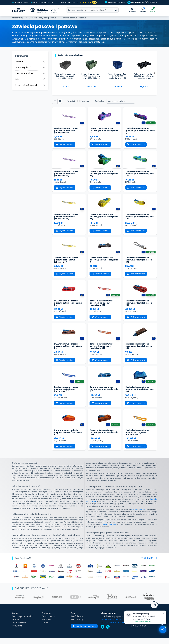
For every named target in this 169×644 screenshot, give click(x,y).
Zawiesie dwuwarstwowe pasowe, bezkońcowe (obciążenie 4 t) (67, 263)
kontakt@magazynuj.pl (113, 622)
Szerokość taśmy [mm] (30, 73)
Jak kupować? (20, 629)
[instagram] (108, 633)
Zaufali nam (76, 622)
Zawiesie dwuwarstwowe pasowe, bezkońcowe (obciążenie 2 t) (67, 175)
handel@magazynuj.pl (113, 2)
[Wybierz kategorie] (77, 10)
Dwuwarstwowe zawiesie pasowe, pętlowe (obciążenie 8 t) (102, 394)
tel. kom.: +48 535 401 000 (115, 629)
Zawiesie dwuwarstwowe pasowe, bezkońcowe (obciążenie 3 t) (67, 219)
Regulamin (18, 632)
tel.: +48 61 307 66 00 (112, 625)
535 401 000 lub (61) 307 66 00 (142, 2)
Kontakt (45, 629)
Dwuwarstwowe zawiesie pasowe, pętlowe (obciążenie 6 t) (67, 350)
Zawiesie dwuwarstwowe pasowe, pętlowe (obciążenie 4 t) (138, 263)
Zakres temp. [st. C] (30, 68)
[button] (130, 10)
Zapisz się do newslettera (84, 633)
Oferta (16, 625)
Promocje (86, 101)
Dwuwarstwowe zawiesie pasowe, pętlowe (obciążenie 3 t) (102, 219)
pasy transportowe (108, 530)
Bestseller (100, 101)
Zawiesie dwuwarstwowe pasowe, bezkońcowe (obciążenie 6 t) (102, 350)
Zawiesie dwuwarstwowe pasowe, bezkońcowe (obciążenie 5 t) (102, 306)
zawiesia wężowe (138, 515)
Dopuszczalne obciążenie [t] (30, 85)
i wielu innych (148, 564)
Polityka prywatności (23, 622)
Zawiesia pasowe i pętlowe (74, 18)
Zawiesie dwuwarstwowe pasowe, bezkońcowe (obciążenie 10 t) (138, 438)
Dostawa (46, 619)
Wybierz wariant (65, 145)
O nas (15, 619)
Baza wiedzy (77, 625)
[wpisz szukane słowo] (114, 10)
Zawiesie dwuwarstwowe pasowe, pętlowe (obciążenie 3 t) (138, 219)
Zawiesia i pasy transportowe (43, 18)
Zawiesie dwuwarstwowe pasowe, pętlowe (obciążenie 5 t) (138, 306)
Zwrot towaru (48, 622)
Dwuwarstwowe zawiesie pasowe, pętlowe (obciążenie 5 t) (67, 306)
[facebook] (103, 633)
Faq (72, 619)
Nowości (72, 101)
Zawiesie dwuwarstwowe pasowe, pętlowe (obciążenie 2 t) (138, 175)
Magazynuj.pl (18, 18)
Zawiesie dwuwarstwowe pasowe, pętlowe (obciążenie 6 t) (138, 350)
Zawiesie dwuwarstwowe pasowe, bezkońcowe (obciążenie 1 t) (67, 131)
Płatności (46, 625)
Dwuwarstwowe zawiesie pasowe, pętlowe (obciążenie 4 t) (102, 263)
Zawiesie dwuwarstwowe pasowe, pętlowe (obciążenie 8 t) (138, 394)
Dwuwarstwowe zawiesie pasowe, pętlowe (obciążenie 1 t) (102, 131)
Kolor (30, 79)
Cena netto (30, 62)
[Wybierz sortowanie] (121, 101)
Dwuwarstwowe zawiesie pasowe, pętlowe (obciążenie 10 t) (67, 438)
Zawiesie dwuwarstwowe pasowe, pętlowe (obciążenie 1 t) (138, 131)
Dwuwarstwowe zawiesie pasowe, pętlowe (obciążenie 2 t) (102, 175)
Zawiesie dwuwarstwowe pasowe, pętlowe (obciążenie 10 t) (102, 438)
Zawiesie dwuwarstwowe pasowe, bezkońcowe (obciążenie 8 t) (67, 394)
